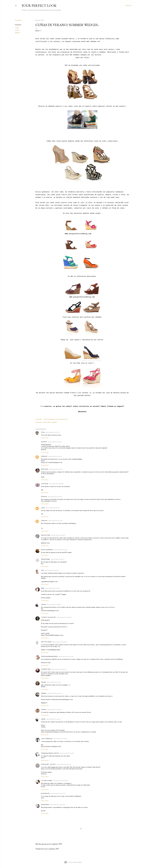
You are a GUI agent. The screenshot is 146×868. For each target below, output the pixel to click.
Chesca (43, 604)
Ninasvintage (45, 559)
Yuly (42, 570)
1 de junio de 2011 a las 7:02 (52, 432)
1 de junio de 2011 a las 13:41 (60, 550)
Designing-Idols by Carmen (50, 753)
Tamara (43, 682)
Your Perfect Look (39, 6)
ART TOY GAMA (46, 642)
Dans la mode (46, 535)
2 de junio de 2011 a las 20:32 (57, 805)
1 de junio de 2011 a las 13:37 (58, 535)
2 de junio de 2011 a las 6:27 (60, 739)
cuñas (17, 28)
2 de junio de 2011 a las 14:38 (60, 781)
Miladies (44, 693)
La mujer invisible (47, 781)
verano (17, 30)
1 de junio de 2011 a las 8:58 (56, 484)
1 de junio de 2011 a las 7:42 (55, 456)
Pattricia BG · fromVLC (48, 764)
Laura (43, 508)
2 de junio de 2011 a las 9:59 (67, 753)
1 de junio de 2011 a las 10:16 (53, 508)
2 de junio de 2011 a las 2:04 (53, 719)
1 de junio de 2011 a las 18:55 (59, 642)
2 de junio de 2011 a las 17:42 (58, 793)
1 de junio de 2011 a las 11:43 (55, 521)
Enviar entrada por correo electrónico (56, 419)
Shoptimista (45, 805)
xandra (43, 719)
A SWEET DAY (46, 669)
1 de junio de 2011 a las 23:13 (54, 710)
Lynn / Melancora (47, 739)
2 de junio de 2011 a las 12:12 (64, 764)
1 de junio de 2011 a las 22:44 (54, 693)
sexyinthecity (45, 793)
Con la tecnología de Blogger (73, 862)
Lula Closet (45, 484)
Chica (43, 432)
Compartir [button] (18, 20)
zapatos (17, 33)
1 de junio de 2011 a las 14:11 (57, 559)
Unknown (44, 456)
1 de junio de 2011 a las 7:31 (55, 442)
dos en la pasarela (47, 550)
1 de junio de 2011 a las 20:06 (66, 656)
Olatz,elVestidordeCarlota (49, 656)
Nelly (43, 588)
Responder (45, 438)
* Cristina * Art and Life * (49, 617)
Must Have (45, 469)
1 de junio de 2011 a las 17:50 (52, 588)
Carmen (44, 710)
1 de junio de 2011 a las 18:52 (64, 617)
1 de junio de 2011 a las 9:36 (55, 497)
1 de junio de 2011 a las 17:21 (52, 570)
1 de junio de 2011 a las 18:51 (54, 604)
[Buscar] (128, 6)
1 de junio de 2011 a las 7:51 (56, 469)
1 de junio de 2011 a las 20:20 (59, 669)
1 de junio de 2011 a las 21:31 (54, 682)
